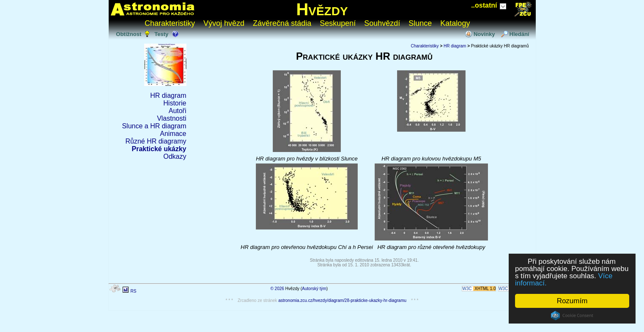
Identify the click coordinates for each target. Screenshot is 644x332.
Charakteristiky (170, 23)
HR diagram (168, 95)
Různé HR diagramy (156, 141)
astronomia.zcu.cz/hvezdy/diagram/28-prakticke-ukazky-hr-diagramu (342, 300)
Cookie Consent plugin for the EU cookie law (572, 315)
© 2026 (277, 289)
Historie (175, 103)
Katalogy (455, 23)
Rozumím (572, 301)
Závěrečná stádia (282, 23)
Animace (173, 134)
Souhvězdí (382, 23)
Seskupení (338, 23)
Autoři (178, 111)
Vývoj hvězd (224, 23)
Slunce (420, 23)
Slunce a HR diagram (154, 126)
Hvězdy (322, 9)
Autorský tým (314, 289)
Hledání (519, 34)
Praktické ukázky (159, 149)
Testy (161, 34)
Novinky (484, 34)
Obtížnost (129, 34)
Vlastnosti (171, 118)
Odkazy (175, 156)
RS (133, 291)
